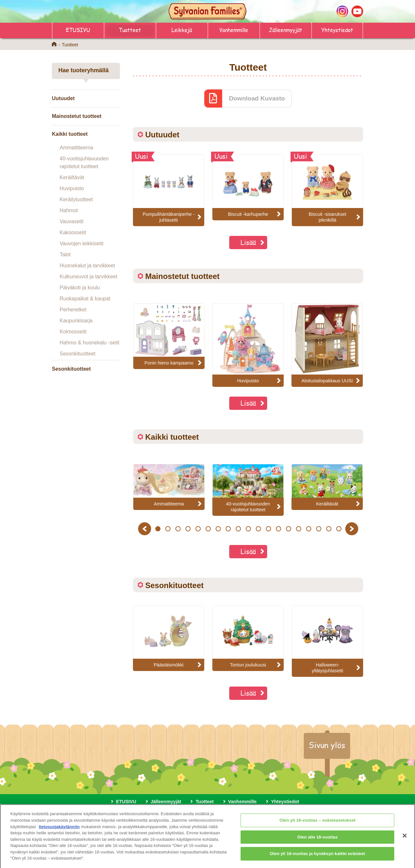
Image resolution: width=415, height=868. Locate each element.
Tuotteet (130, 30)
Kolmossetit (73, 332)
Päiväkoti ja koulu (80, 288)
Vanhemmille (234, 30)
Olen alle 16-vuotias (318, 841)
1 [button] (158, 529)
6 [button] (208, 529)
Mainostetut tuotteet (77, 116)
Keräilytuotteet (76, 199)
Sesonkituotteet (77, 354)
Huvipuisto (72, 188)
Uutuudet (63, 98)
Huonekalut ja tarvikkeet (87, 266)
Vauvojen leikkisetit (82, 243)
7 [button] (218, 529)
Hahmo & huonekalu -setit (89, 343)
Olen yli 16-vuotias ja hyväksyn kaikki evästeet (317, 858)
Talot (65, 255)
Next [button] (353, 529)
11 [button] (258, 529)
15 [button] (298, 529)
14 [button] (288, 529)
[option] (169, 336)
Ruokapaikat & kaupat (85, 299)
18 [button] (329, 529)
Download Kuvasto (257, 98)
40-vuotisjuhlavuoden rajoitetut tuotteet (84, 162)
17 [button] (319, 529)
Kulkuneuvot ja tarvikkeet (89, 277)
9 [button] (238, 529)
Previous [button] (146, 529)
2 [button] (168, 529)
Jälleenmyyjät (285, 30)
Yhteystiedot (337, 30)
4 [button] (188, 529)
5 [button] (198, 529)
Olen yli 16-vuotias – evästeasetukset (318, 824)
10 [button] (248, 529)
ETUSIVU (78, 30)
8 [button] (228, 529)
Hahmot (69, 210)
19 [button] (339, 529)
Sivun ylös (327, 745)
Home (54, 44)
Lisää (248, 242)
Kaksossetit (73, 232)
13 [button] (278, 529)
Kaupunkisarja (76, 321)
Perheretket (73, 310)
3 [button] (178, 529)
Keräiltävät (72, 177)
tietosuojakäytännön (59, 830)
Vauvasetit (72, 221)
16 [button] (308, 529)
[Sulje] (405, 840)
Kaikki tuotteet (70, 134)
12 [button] (268, 529)
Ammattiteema (76, 148)
